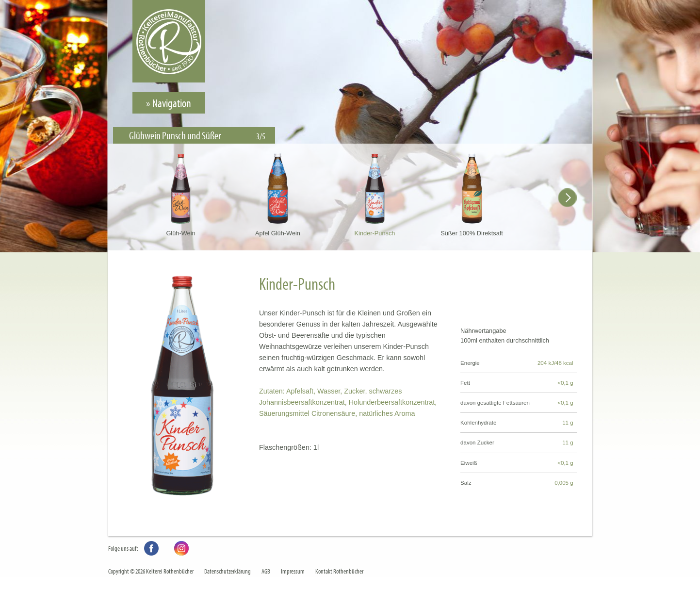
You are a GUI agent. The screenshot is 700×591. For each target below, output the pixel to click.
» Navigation (169, 103)
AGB (266, 571)
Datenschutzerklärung (228, 571)
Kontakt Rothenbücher (339, 571)
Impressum (293, 571)
